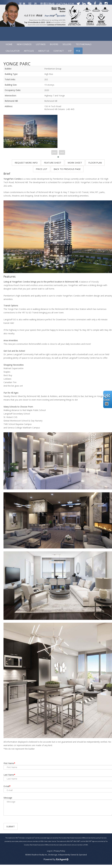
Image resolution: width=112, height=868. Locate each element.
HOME (9, 44)
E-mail (6, 786)
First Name (9, 763)
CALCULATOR (13, 51)
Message (8, 798)
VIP (70, 51)
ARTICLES (29, 51)
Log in (50, 854)
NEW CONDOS (24, 44)
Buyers (54, 44)
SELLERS (67, 44)
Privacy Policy (60, 854)
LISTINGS (41, 44)
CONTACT (59, 51)
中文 (78, 51)
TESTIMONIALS (84, 44)
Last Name (9, 775)
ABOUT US (44, 51)
